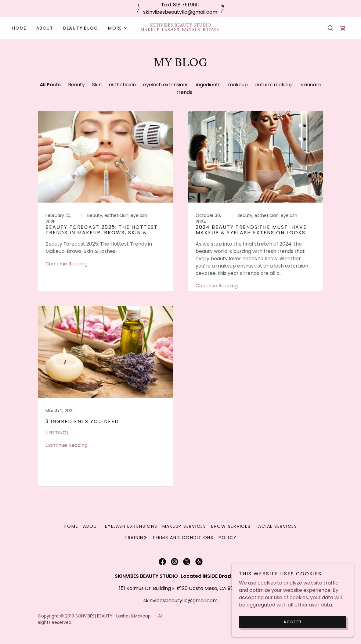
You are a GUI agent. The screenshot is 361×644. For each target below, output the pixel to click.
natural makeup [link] (274, 85)
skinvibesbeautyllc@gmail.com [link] (180, 601)
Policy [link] (228, 538)
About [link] (45, 28)
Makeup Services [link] (184, 526)
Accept (293, 622)
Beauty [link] (76, 85)
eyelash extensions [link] (166, 85)
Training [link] (136, 538)
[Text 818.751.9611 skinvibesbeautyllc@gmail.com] (180, 9)
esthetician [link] (122, 85)
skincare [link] (311, 85)
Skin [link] (97, 85)
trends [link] (184, 92)
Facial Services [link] (276, 526)
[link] (180, 29)
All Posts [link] (50, 85)
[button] (118, 28)
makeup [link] (238, 85)
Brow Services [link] (231, 526)
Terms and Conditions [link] (183, 538)
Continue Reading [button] (67, 264)
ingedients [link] (208, 85)
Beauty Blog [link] (81, 28)
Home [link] (19, 28)
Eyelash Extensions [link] (131, 526)
